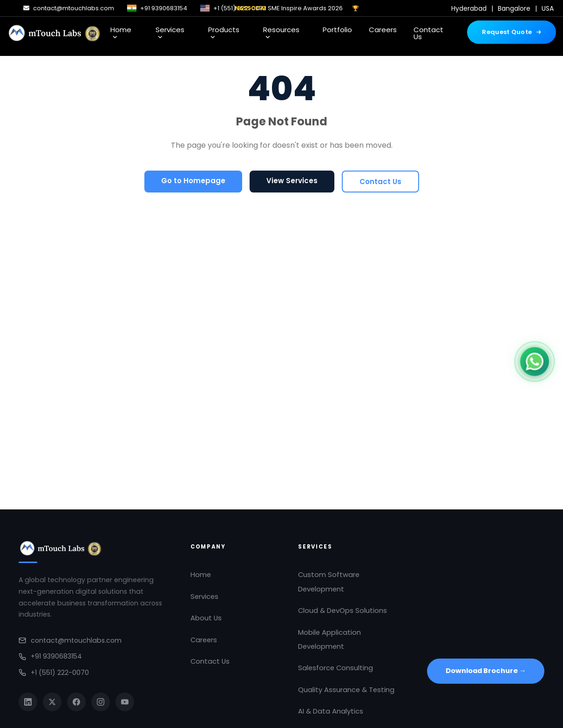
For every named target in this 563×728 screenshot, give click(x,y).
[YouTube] (125, 702)
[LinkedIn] (28, 702)
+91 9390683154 (50, 656)
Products (224, 32)
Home (121, 32)
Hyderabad (469, 8)
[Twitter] (52, 702)
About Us (206, 618)
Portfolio (337, 30)
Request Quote (512, 32)
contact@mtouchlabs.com (70, 640)
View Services (292, 181)
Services (170, 32)
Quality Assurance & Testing (346, 690)
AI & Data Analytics (331, 711)
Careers (383, 30)
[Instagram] (101, 702)
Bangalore (514, 8)
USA (548, 8)
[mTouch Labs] (54, 32)
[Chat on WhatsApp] (535, 364)
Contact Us (428, 33)
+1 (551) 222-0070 (54, 673)
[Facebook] (76, 702)
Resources (281, 32)
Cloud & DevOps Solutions (343, 611)
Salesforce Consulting (336, 668)
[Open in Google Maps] (486, 595)
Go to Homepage (193, 181)
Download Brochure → (486, 671)
